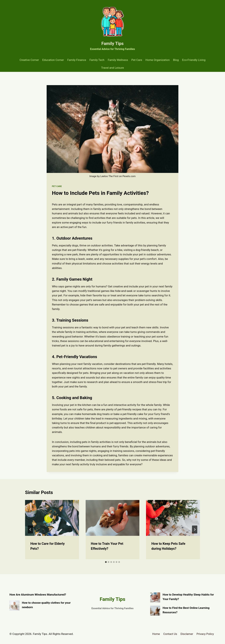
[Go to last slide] (30, 530)
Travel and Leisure (112, 68)
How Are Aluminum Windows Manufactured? (38, 595)
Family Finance (77, 60)
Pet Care (137, 60)
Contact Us (170, 634)
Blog (176, 60)
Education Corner (53, 60)
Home (156, 634)
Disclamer (187, 634)
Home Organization (158, 60)
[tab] (106, 562)
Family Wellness (118, 60)
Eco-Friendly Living (194, 60)
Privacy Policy (205, 634)
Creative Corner (29, 60)
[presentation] (52, 518)
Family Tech (97, 60)
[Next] (195, 530)
